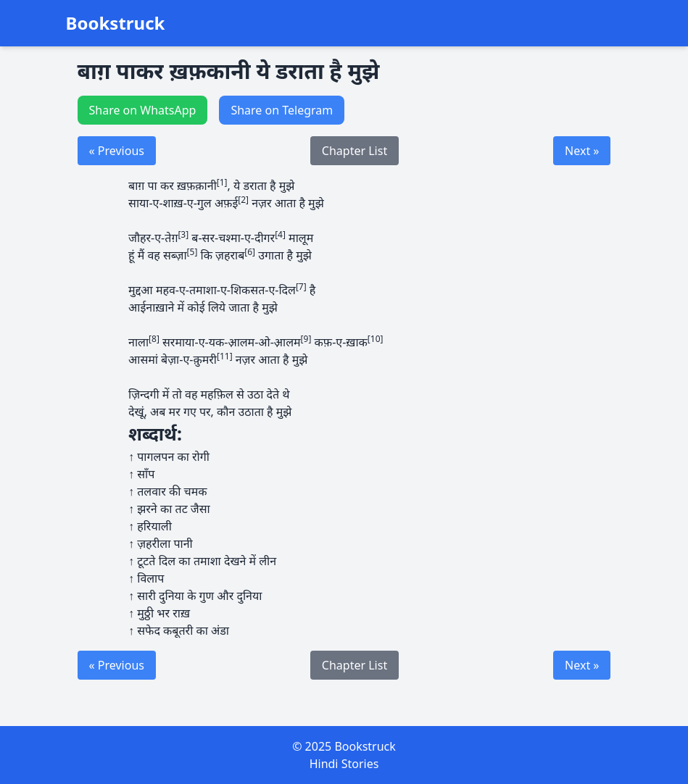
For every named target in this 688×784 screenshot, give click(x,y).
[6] (250, 252)
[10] (376, 339)
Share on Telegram (282, 110)
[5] (192, 252)
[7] (301, 287)
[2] (243, 200)
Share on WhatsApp (143, 110)
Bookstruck (116, 23)
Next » (582, 151)
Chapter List (355, 151)
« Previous (117, 151)
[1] (222, 182)
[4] (280, 234)
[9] (306, 339)
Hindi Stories (344, 764)
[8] (154, 339)
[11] (225, 356)
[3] (183, 234)
